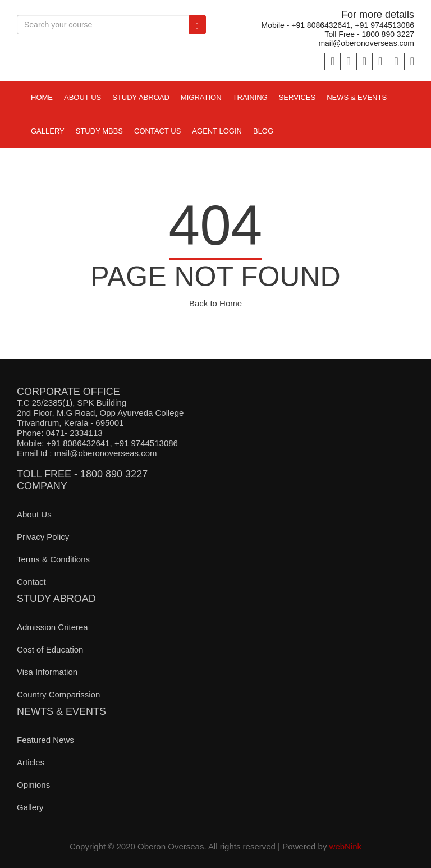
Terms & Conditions (53, 559)
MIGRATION (201, 97)
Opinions (33, 785)
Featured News (45, 740)
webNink (346, 846)
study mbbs (99, 131)
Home (42, 97)
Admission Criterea (52, 627)
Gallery (48, 131)
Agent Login (217, 131)
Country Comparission (58, 694)
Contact (31, 582)
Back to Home (215, 303)
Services (297, 97)
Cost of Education (50, 649)
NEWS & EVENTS (357, 97)
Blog (263, 131)
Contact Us (157, 131)
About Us (34, 514)
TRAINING (250, 97)
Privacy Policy (43, 537)
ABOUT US (82, 97)
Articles (31, 762)
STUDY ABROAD (141, 97)
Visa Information (47, 672)
